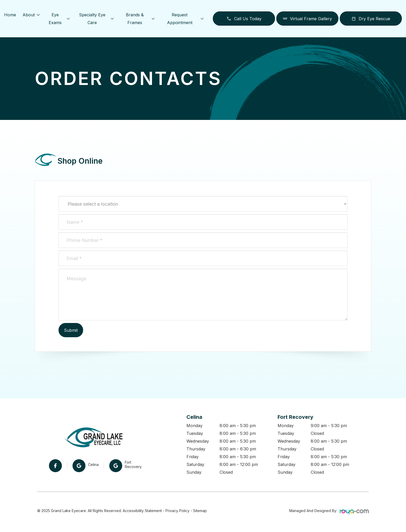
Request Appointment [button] (185, 19)
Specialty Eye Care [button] (96, 19)
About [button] (31, 15)
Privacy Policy (177, 511)
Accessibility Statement (142, 511)
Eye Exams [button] (59, 19)
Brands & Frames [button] (140, 19)
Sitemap (200, 511)
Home (10, 15)
